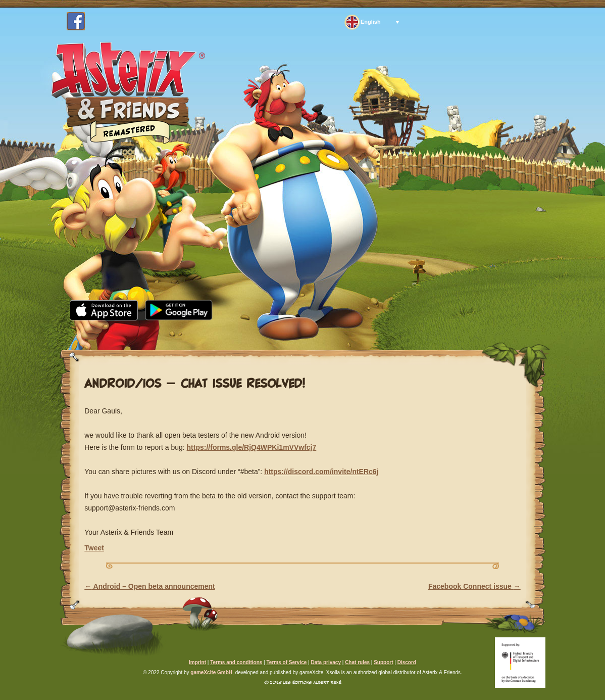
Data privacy (325, 662)
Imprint (197, 662)
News (149, 333)
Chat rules (357, 662)
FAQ (339, 333)
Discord (407, 662)
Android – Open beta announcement (150, 586)
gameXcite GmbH (211, 672)
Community (274, 333)
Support (397, 333)
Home (95, 333)
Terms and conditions (236, 662)
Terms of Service (286, 662)
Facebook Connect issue (474, 586)
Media (203, 333)
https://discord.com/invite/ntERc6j (321, 472)
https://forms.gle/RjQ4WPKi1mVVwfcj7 (252, 447)
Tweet (94, 548)
